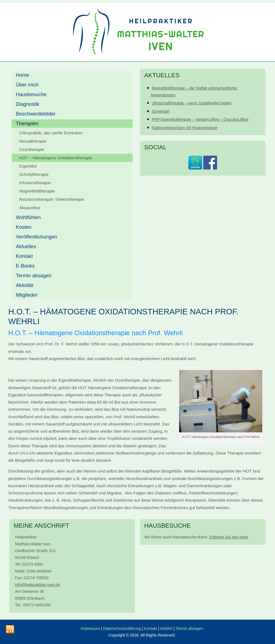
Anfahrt (167, 628)
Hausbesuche (31, 94)
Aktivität (25, 285)
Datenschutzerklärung (122, 628)
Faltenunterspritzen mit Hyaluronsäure (185, 128)
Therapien (27, 124)
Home (22, 75)
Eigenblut (28, 166)
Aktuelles (26, 247)
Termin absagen (34, 276)
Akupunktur (30, 208)
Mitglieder (27, 295)
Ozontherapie (32, 149)
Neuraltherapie (33, 141)
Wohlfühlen (28, 217)
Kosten (24, 227)
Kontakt (24, 256)
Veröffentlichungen (36, 237)
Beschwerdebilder (36, 114)
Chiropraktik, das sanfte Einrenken (51, 133)
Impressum (90, 628)
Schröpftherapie (34, 174)
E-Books (25, 266)
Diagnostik (27, 104)
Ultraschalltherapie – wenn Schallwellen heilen (192, 103)
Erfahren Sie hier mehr (229, 537)
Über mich (27, 85)
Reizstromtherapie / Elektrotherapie (52, 199)
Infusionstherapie (35, 183)
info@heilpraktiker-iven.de (37, 585)
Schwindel (161, 111)
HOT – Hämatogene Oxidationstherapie (56, 158)
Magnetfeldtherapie (37, 191)
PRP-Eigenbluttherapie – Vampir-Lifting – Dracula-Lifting (200, 119)
